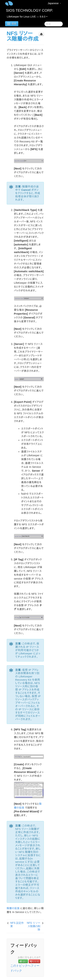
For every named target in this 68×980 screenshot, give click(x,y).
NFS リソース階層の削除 (34, 926)
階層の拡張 (13, 908)
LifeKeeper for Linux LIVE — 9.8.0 (27, 17)
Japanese (54, 3)
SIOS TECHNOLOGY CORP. (29, 10)
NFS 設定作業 (17, 924)
